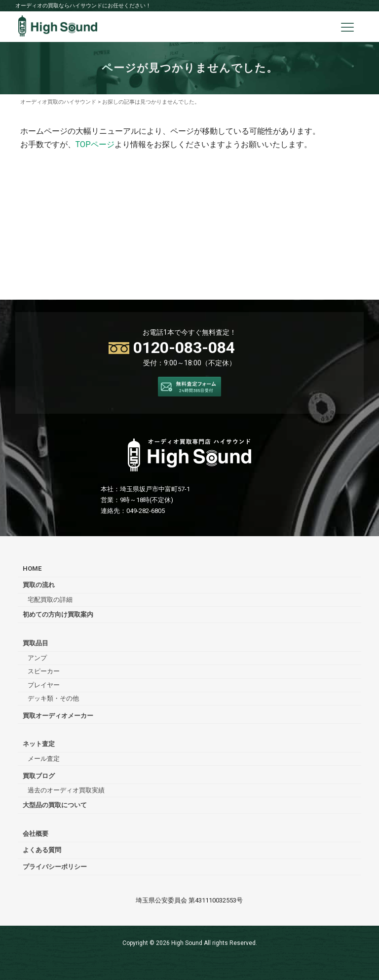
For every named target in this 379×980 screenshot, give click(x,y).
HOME (32, 568)
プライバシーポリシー (55, 867)
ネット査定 (39, 744)
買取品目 (36, 643)
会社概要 (36, 834)
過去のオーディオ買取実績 (66, 790)
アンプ (37, 658)
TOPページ (95, 144)
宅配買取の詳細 (50, 600)
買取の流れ (39, 585)
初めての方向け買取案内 (58, 614)
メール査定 (44, 759)
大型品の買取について (55, 805)
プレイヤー (44, 685)
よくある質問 (42, 850)
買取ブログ (39, 776)
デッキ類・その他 (53, 698)
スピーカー (44, 671)
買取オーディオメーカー (58, 716)
